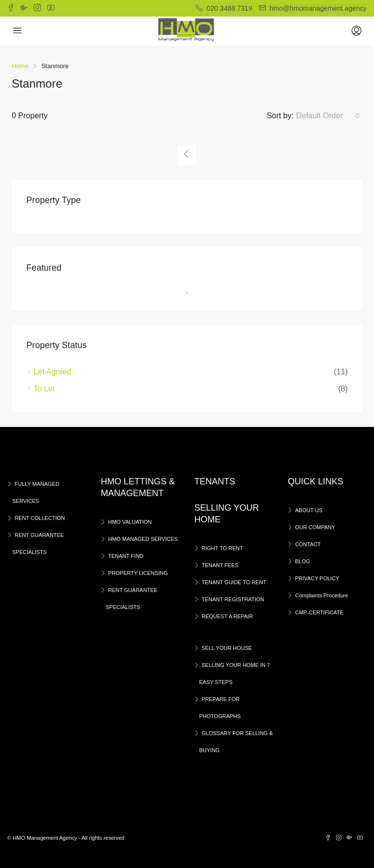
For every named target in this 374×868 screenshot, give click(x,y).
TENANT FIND (126, 556)
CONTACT (308, 544)
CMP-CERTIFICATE (319, 612)
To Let (44, 389)
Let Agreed (52, 372)
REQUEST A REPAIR (227, 616)
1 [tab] (192, 293)
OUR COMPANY (315, 527)
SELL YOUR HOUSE (227, 648)
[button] (328, 116)
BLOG (303, 561)
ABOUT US (309, 510)
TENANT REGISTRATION (233, 599)
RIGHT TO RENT (222, 548)
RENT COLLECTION (40, 518)
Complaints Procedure (322, 595)
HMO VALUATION (130, 522)
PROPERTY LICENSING (138, 573)
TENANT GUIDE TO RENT (234, 582)
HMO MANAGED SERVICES (143, 539)
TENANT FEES (220, 565)
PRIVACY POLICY (317, 578)
